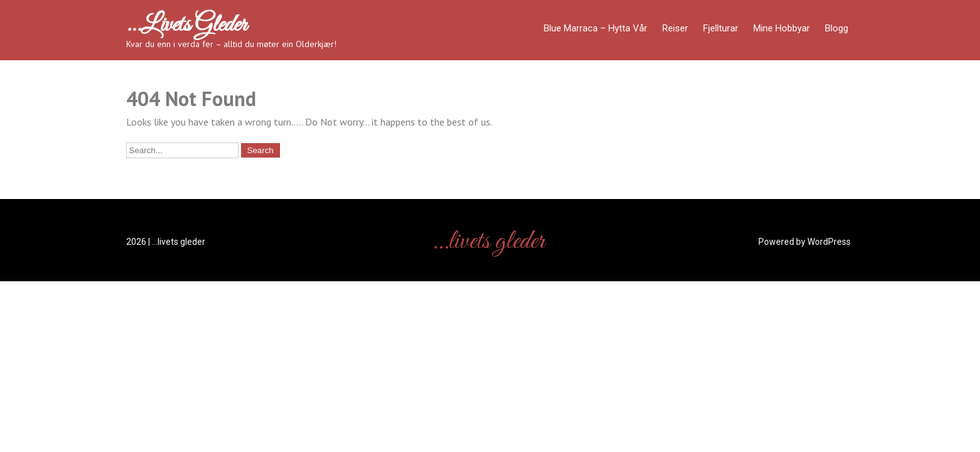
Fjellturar (721, 28)
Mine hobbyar (782, 28)
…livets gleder (186, 25)
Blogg (837, 28)
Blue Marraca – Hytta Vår (595, 28)
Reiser (675, 28)
